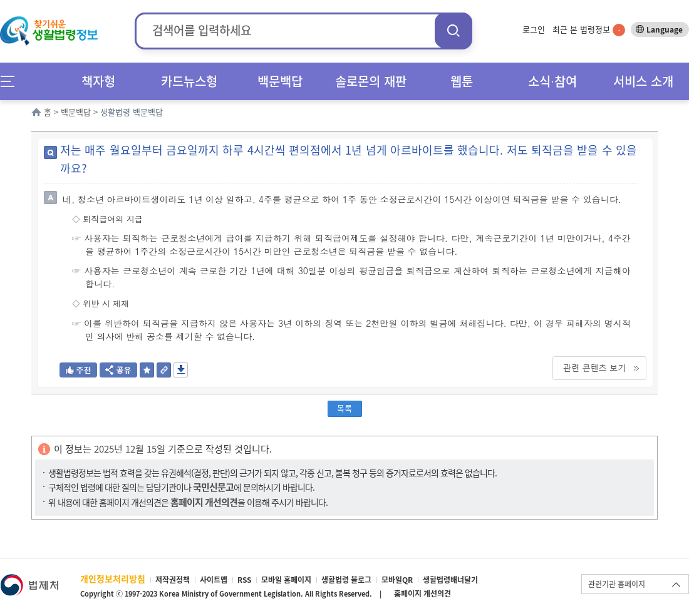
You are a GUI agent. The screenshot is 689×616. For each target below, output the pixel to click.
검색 (453, 30)
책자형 (98, 81)
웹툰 (462, 81)
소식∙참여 (552, 81)
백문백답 (280, 81)
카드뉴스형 (189, 81)
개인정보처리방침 (113, 578)
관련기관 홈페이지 (617, 584)
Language (665, 29)
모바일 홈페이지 (286, 580)
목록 (344, 408)
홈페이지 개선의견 (422, 593)
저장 (181, 370)
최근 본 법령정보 (589, 29)
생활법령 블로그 (346, 580)
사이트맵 (214, 580)
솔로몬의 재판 (371, 81)
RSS (244, 580)
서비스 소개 (643, 81)
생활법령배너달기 (450, 580)
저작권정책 (173, 580)
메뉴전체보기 (12, 81)
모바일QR (397, 580)
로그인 (534, 29)
